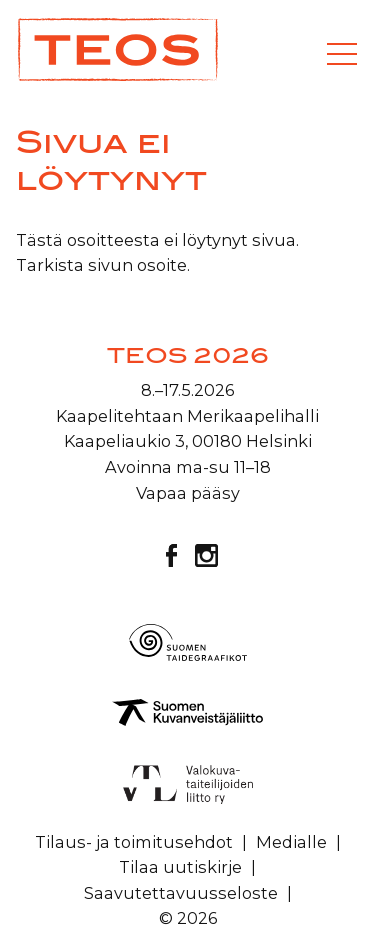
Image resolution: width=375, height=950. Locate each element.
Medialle (291, 842)
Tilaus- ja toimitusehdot (134, 842)
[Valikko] (342, 54)
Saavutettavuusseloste (181, 893)
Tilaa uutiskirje (180, 867)
